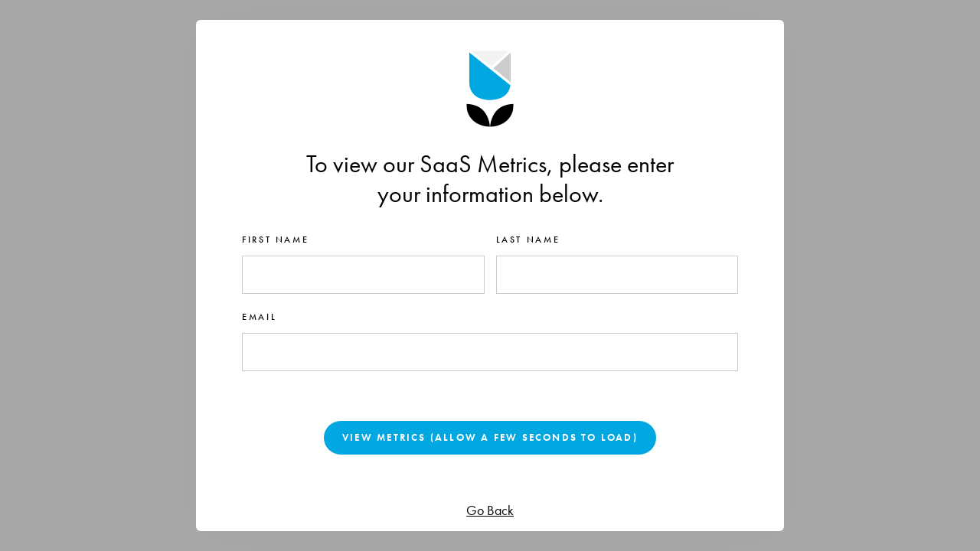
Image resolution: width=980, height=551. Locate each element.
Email (259, 317)
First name (275, 240)
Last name (528, 240)
